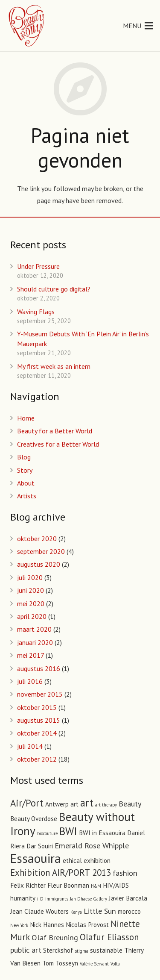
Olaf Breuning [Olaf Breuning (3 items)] (55, 937)
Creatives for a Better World (58, 444)
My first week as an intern (54, 366)
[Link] (27, 26)
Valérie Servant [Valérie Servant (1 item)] (94, 964)
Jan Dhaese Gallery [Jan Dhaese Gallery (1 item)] (89, 899)
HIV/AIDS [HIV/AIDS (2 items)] (116, 885)
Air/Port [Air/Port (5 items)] (27, 803)
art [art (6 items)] (87, 803)
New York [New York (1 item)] (19, 925)
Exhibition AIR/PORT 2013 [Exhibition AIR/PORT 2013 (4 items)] (61, 873)
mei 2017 (31, 655)
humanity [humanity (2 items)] (23, 898)
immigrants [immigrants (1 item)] (57, 899)
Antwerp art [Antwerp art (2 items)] (62, 804)
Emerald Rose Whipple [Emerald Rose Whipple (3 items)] (92, 845)
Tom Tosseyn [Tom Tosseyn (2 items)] (60, 963)
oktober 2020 (37, 539)
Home (26, 418)
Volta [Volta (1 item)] (115, 964)
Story (25, 470)
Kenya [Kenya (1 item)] (76, 912)
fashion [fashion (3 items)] (125, 873)
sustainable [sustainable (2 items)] (106, 950)
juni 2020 (31, 590)
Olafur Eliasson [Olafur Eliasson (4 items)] (109, 937)
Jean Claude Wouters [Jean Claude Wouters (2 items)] (39, 911)
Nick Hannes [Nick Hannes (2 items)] (47, 925)
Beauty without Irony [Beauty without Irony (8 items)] (73, 824)
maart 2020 (34, 629)
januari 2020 (35, 642)
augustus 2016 (39, 668)
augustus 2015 (39, 720)
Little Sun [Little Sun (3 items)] (100, 911)
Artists (27, 496)
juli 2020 (30, 577)
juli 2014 (30, 746)
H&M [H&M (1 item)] (96, 886)
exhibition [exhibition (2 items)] (97, 861)
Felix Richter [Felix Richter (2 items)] (28, 885)
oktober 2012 (37, 759)
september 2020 (41, 551)
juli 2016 (30, 681)
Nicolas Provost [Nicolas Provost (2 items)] (87, 925)
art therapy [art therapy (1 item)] (106, 805)
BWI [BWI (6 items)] (68, 831)
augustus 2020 (39, 564)
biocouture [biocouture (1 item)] (47, 833)
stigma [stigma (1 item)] (81, 951)
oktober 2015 (37, 707)
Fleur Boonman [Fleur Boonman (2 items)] (68, 885)
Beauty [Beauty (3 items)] (130, 803)
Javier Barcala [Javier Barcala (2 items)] (128, 898)
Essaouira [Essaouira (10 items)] (36, 858)
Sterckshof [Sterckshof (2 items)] (58, 950)
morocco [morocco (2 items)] (129, 911)
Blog (24, 457)
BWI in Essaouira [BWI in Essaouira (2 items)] (102, 833)
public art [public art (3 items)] (26, 950)
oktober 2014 (37, 733)
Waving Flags (36, 312)
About (26, 483)
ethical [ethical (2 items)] (72, 861)
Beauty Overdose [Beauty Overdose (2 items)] (34, 819)
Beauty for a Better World (55, 431)
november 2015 (40, 694)
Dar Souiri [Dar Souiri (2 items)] (40, 846)
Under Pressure (38, 266)
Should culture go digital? (54, 289)
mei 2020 (31, 603)
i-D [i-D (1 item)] (40, 899)
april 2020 (32, 616)
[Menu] (138, 26)
